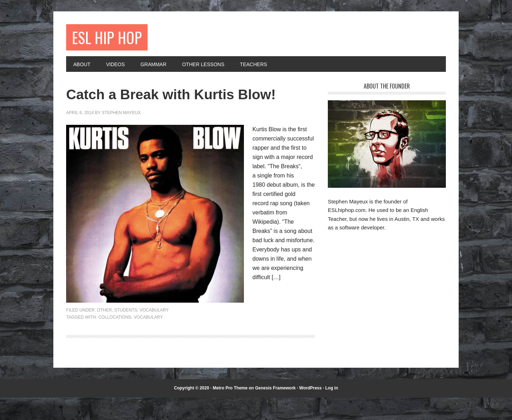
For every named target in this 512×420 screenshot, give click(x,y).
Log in (332, 411)
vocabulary (148, 340)
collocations (115, 340)
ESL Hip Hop (111, 38)
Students (126, 333)
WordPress (311, 411)
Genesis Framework (275, 411)
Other (105, 333)
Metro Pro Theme (230, 411)
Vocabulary (154, 333)
